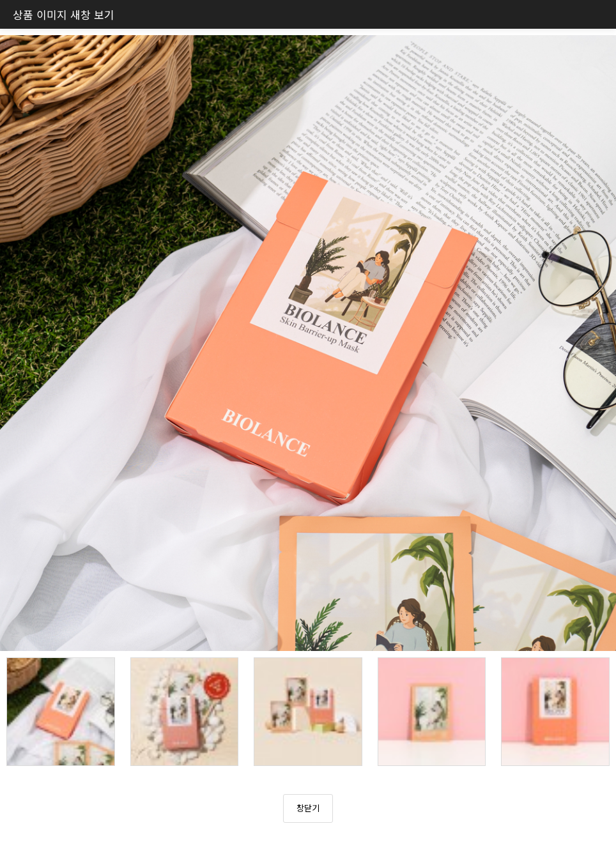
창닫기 (308, 808)
